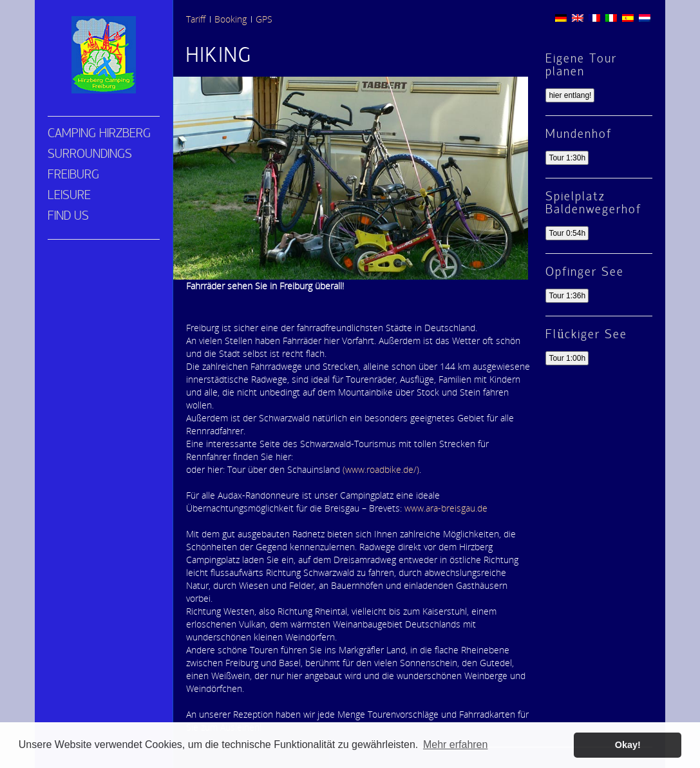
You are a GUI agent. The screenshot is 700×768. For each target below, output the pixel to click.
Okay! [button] (628, 745)
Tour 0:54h (567, 233)
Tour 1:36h (567, 296)
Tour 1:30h (567, 158)
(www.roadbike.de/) (380, 469)
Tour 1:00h (567, 358)
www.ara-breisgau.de (445, 508)
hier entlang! (570, 95)
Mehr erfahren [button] (456, 744)
